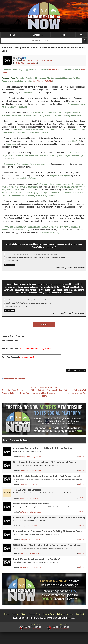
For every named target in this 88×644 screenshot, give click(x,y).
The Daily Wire (54, 70)
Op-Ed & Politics (40, 394)
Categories (38, 35)
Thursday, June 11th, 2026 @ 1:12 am (30, 472)
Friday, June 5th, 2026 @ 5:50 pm (29, 500)
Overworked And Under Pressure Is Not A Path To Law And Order (43, 450)
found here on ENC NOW (43, 81)
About (24, 615)
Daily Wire (20, 63)
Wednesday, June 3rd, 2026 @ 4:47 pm (31, 513)
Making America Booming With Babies (31, 505)
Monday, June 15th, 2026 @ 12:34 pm (30, 458)
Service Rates (34, 615)
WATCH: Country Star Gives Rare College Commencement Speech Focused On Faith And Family (48, 548)
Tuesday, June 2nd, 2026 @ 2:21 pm (30, 527)
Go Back (44, 324)
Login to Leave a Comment (15, 380)
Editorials (42, 391)
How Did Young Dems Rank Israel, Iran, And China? (37, 560)
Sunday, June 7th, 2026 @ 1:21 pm (30, 486)
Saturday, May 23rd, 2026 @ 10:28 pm (31, 555)
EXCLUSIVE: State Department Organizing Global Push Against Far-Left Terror (47, 479)
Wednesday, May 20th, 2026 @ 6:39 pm (31, 569)
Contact (15, 615)
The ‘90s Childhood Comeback (27, 491)
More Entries (32, 63)
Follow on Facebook (65, 615)
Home (13, 35)
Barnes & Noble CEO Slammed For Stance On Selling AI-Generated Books (47, 533)
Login (63, 35)
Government (52, 391)
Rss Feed (80, 615)
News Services (46, 389)
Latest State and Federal (15, 442)
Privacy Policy (49, 615)
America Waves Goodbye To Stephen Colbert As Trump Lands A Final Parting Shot (49, 520)
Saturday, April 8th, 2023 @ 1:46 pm (37, 60)
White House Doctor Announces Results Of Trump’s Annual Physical (45, 464)
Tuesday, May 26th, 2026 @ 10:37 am (30, 541)
